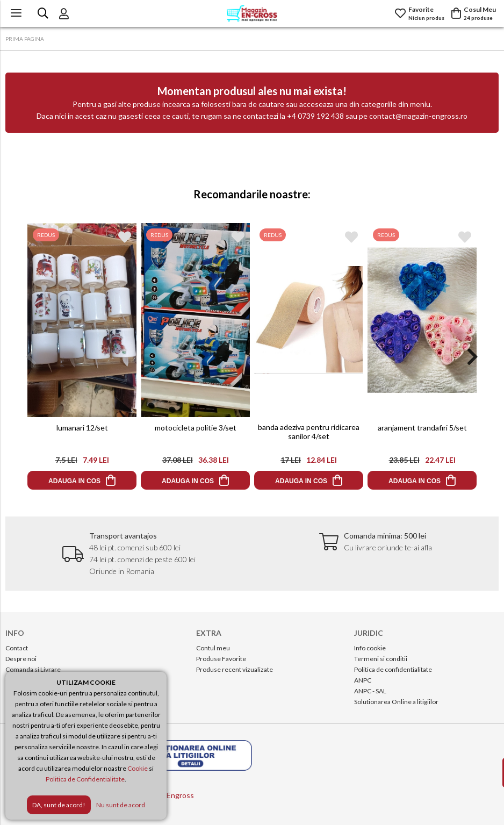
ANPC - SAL (370, 691)
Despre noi (21, 659)
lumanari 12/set (82, 428)
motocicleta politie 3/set (195, 428)
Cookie (138, 768)
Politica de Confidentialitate (85, 779)
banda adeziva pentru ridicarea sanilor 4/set (309, 432)
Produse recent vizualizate (235, 669)
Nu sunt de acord (121, 805)
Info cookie (370, 648)
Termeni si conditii (381, 659)
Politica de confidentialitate (393, 669)
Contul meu (213, 648)
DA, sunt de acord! (59, 805)
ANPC (363, 680)
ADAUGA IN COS (74, 481)
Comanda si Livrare (33, 669)
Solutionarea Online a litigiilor (396, 702)
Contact (17, 648)
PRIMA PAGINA (25, 39)
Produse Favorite (221, 659)
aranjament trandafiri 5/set (422, 428)
